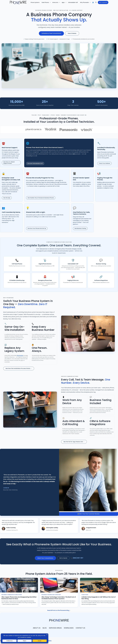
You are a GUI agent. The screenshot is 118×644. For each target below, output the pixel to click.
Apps (65, 2)
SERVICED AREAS (55, 628)
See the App (7, 198)
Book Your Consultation (46, 558)
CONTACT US (80, 628)
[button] (96, 2)
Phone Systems (35, 2)
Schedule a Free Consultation (51, 33)
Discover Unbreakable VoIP (35, 163)
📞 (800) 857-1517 (77, 558)
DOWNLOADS (69, 628)
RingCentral (20, 355)
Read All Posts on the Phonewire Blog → (59, 610)
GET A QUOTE (103, 2)
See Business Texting (80, 228)
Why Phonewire (86, 2)
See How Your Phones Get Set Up (37, 228)
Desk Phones (47, 2)
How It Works (72, 33)
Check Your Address (104, 163)
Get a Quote (64, 558)
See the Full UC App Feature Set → (74, 442)
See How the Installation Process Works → (19, 368)
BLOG (45, 628)
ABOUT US (37, 628)
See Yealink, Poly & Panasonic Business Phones (41, 198)
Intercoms (57, 2)
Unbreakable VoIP (73, 2)
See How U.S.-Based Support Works (9, 163)
